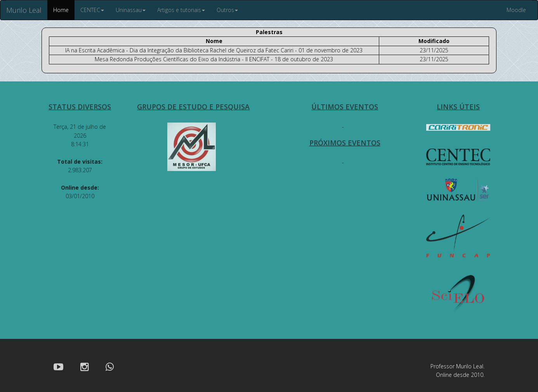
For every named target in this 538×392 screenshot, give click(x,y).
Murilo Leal (24, 10)
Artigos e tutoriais (181, 10)
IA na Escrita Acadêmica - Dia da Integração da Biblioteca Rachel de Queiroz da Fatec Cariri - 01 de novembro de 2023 (214, 50)
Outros (227, 10)
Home (61, 10)
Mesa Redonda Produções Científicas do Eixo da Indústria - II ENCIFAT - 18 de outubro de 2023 (214, 59)
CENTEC (92, 10)
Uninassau (131, 10)
